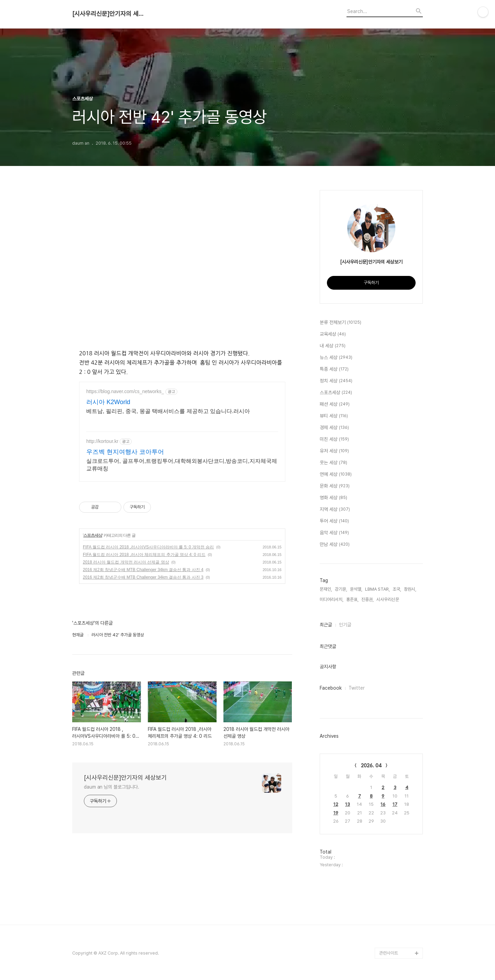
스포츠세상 (93, 535)
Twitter (357, 688)
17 (395, 804)
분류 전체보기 (340, 323)
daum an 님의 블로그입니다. (112, 787)
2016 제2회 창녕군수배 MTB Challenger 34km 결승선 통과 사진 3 (143, 577)
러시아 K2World (108, 402)
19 (336, 813)
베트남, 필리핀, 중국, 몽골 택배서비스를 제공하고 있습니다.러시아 (168, 411)
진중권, (367, 599)
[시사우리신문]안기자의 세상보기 (110, 14)
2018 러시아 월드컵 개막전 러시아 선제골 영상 (126, 562)
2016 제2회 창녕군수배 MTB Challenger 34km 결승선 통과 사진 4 (143, 570)
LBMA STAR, (377, 589)
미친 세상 (334, 439)
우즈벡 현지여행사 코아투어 (125, 452)
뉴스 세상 (336, 358)
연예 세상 (336, 475)
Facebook (331, 688)
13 (348, 804)
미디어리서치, (332, 599)
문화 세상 (335, 486)
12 (336, 804)
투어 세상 (334, 521)
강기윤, (341, 589)
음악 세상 (334, 533)
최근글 (326, 625)
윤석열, (356, 589)
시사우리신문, (388, 599)
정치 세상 (336, 381)
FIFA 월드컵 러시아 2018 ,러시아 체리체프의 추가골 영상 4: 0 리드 (144, 555)
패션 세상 (335, 404)
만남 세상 (335, 545)
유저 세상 (334, 451)
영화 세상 (333, 498)
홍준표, (352, 599)
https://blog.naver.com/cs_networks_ (125, 391)
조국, (397, 589)
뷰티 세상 (334, 416)
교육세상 (333, 334)
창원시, (410, 589)
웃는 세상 (333, 463)
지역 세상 (335, 510)
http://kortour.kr (102, 441)
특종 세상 (334, 369)
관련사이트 (389, 953)
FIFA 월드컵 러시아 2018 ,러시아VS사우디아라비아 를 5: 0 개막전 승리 (148, 547)
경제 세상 (334, 428)
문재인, (326, 589)
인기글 (345, 625)
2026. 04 (371, 766)
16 (383, 804)
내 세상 (333, 346)
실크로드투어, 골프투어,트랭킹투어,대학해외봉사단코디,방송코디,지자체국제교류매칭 (182, 465)
